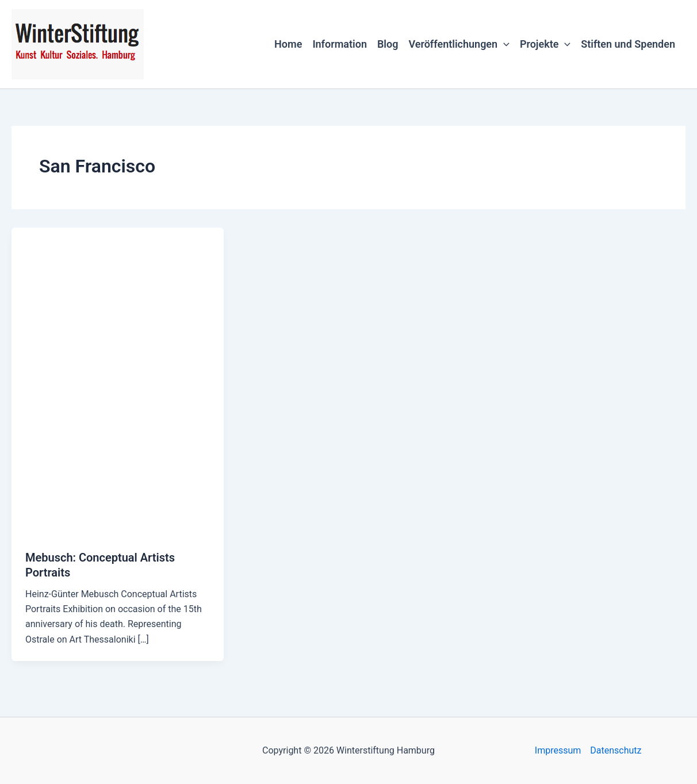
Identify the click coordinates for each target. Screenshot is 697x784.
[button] (503, 44)
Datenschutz (616, 750)
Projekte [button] (545, 44)
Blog (388, 44)
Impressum (558, 750)
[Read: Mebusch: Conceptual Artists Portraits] (118, 381)
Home (288, 44)
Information (340, 44)
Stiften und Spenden (628, 44)
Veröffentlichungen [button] (459, 44)
